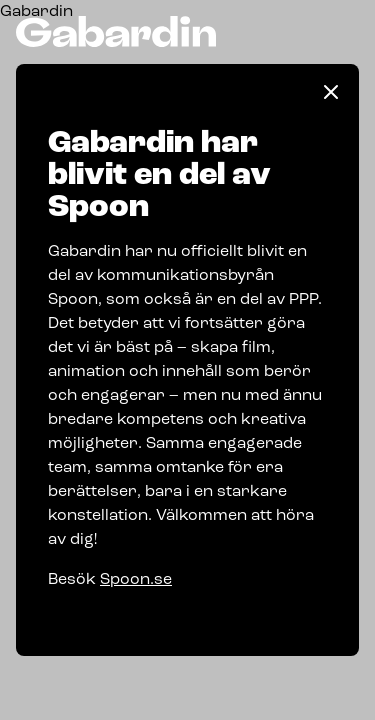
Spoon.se (136, 580)
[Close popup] (331, 92)
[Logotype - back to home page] (116, 31)
